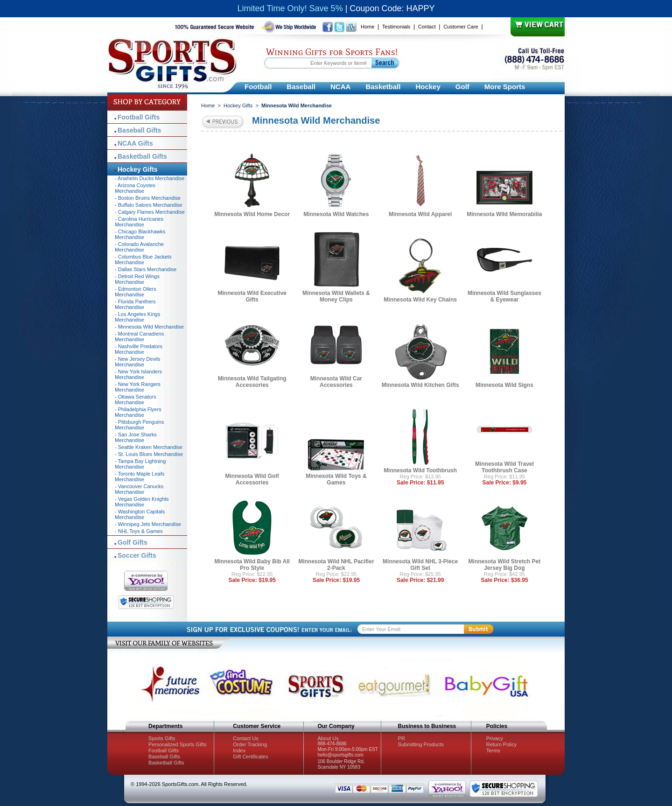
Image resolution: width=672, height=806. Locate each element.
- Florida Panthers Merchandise (135, 304)
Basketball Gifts (142, 156)
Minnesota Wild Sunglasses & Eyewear (504, 296)
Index (239, 750)
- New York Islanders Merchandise (138, 374)
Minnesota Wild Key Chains (420, 300)
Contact (427, 27)
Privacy (495, 738)
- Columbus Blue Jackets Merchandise (143, 259)
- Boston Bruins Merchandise (148, 198)
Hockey (428, 87)
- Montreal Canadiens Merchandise (139, 336)
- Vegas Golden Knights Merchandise (142, 502)
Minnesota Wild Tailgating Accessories (252, 382)
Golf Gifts (133, 542)
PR (402, 738)
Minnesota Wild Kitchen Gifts (420, 385)
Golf (462, 87)
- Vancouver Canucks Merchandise (139, 489)
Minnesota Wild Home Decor (252, 214)
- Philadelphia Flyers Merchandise (138, 412)
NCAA (340, 87)
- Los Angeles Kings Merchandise (137, 317)
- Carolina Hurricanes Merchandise (139, 222)
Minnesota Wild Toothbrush (420, 470)
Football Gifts (139, 117)
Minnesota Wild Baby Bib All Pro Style (252, 565)
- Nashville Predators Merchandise (139, 349)
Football (258, 87)
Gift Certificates (250, 757)
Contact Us (245, 738)
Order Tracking (250, 744)
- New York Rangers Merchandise (138, 387)
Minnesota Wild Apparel (420, 214)
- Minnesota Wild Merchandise (149, 327)
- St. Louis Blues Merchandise (149, 454)
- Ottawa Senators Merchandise (136, 399)
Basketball (383, 87)
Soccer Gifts (137, 555)
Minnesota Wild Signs (504, 385)
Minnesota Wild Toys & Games (336, 479)
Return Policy (501, 744)
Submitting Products (421, 744)
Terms (493, 750)
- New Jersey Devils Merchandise (137, 362)
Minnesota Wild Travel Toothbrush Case (504, 467)
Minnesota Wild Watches (336, 214)
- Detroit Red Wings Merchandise (137, 279)
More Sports (505, 87)
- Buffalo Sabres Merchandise (149, 205)
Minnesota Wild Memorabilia (504, 214)
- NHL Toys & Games (139, 531)
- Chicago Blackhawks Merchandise (140, 234)
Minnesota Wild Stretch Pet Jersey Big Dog (505, 565)
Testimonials (396, 27)
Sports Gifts (162, 738)
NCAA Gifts (135, 143)
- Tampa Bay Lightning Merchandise (140, 464)
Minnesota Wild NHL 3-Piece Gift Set (420, 565)
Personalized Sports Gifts (177, 744)
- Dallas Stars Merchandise (146, 269)
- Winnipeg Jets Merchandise (148, 524)
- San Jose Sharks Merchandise (136, 437)
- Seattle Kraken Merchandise (149, 447)
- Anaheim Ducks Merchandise (150, 178)
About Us (328, 738)
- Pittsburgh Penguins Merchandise (139, 425)
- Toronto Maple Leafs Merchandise (140, 477)
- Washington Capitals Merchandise (140, 514)
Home (367, 27)
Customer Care (461, 27)
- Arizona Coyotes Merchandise (135, 188)
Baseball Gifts (139, 130)
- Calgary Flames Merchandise (150, 212)
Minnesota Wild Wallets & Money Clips (336, 296)
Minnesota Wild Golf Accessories (252, 479)
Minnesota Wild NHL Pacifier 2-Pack (336, 565)
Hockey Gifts (238, 105)
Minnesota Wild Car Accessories (336, 382)
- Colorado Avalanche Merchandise (139, 247)
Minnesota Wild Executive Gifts (252, 296)
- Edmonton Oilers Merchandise (136, 292)
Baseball (301, 87)
